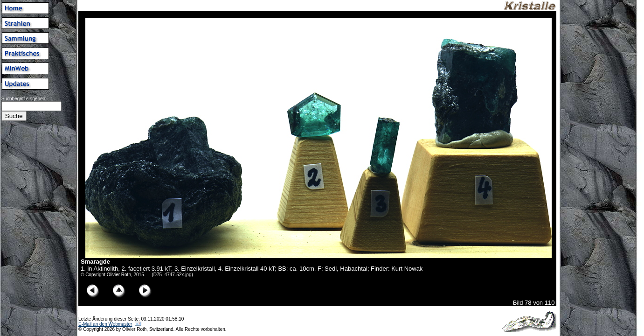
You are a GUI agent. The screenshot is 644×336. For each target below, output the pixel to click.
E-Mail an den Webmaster (105, 324)
